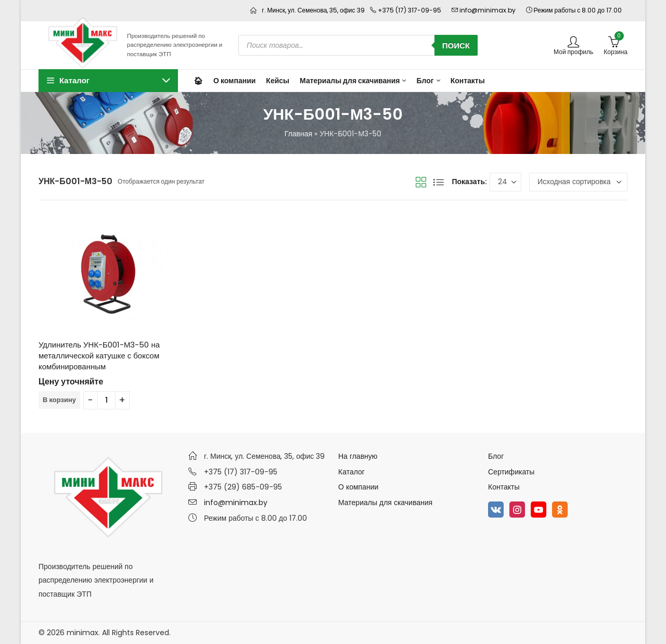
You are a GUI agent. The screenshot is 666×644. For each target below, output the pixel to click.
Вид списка (439, 182)
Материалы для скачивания (385, 503)
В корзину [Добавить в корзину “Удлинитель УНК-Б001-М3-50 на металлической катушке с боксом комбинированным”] (59, 400)
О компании (358, 487)
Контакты (504, 487)
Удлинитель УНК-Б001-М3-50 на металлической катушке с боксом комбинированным (99, 356)
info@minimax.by (236, 503)
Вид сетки (421, 182)
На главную (358, 456)
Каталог (351, 472)
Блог (496, 456)
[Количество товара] (106, 400)
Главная (298, 134)
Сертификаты (511, 472)
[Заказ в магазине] (578, 182)
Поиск (456, 46)
